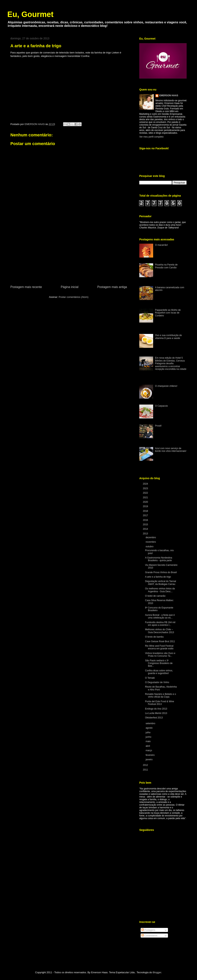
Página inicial (70, 287)
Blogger (157, 972)
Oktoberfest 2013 (154, 718)
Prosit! (158, 426)
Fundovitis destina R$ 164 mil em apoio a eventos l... (160, 624)
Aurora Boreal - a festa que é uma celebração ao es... (160, 616)
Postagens (148, 930)
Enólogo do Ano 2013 (156, 709)
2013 (146, 534)
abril (148, 746)
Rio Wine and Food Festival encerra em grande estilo (159, 647)
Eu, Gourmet (30, 14)
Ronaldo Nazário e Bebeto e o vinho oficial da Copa (161, 695)
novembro (151, 542)
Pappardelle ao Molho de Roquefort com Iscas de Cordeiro (168, 313)
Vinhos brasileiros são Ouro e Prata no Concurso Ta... (160, 655)
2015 (146, 525)
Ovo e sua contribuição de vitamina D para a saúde (168, 337)
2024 (146, 484)
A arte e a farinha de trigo (158, 577)
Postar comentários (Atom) (74, 297)
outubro (150, 547)
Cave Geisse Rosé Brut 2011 (160, 641)
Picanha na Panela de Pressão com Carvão (166, 266)
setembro (151, 723)
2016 (146, 520)
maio (148, 741)
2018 (146, 511)
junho (149, 737)
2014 (146, 529)
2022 (146, 493)
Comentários (149, 936)
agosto (149, 728)
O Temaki (150, 678)
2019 (146, 506)
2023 (146, 488)
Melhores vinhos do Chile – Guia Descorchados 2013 (159, 631)
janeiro (149, 759)
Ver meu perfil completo (151, 137)
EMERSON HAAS (169, 95)
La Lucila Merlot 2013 (156, 713)
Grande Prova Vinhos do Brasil (161, 572)
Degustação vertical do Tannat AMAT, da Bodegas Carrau (161, 583)
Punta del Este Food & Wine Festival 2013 (160, 703)
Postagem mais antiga (112, 287)
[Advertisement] (69, 256)
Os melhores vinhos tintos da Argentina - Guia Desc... (160, 590)
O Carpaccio (162, 406)
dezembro (151, 537)
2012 (146, 765)
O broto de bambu (154, 637)
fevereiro (150, 755)
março (149, 750)
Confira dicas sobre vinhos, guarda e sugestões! (159, 672)
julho (148, 732)
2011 (146, 770)
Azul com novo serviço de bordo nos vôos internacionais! (171, 450)
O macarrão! (162, 245)
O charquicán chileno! (166, 386)
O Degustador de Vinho (157, 682)
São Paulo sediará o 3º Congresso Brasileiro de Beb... (159, 663)
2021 (146, 498)
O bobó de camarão (155, 596)
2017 (146, 515)
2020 (146, 502)
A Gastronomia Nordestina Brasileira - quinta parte (159, 559)
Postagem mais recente (26, 287)
